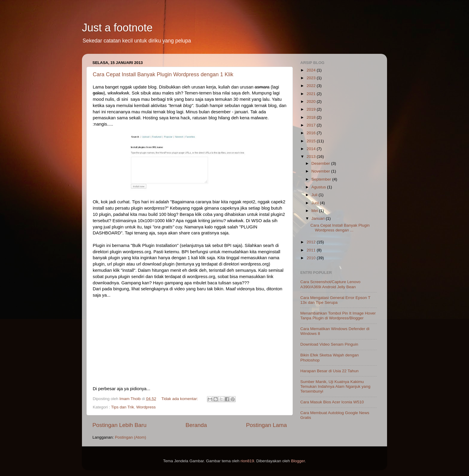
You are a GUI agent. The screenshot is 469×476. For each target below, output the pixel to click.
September (322, 179)
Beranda (196, 425)
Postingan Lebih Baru (119, 425)
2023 (312, 78)
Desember (321, 163)
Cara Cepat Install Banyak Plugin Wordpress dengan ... (340, 228)
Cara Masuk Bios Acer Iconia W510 (332, 402)
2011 (312, 250)
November (321, 171)
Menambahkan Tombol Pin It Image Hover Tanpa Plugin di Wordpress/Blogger (338, 316)
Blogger (298, 461)
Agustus (319, 187)
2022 (312, 86)
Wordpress (146, 407)
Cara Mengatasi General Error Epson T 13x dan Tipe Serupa (335, 300)
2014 (312, 149)
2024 (312, 70)
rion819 (247, 461)
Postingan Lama (266, 425)
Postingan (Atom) (130, 437)
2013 (312, 157)
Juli (315, 195)
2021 (312, 94)
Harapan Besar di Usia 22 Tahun (329, 371)
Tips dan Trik (122, 407)
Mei (315, 211)
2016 (312, 133)
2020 (312, 102)
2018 (312, 117)
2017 (312, 125)
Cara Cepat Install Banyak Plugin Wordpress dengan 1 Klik (163, 74)
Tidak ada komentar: (180, 399)
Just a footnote (117, 28)
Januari (319, 218)
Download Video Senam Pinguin (329, 344)
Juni (316, 203)
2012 (312, 242)
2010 (312, 258)
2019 (312, 109)
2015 (312, 141)
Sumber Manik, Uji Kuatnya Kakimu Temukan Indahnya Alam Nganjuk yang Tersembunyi (335, 386)
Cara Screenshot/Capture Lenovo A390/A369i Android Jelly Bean (330, 284)
